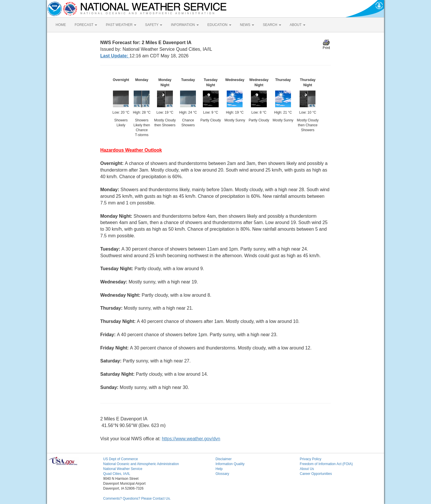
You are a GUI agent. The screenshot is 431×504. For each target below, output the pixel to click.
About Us (307, 469)
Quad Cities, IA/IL (117, 474)
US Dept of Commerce (121, 459)
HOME (61, 25)
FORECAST (86, 25)
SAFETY (154, 25)
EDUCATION (219, 25)
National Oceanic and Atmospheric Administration (141, 464)
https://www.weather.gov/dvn (191, 439)
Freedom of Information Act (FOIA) (326, 464)
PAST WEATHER (121, 25)
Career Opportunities (316, 474)
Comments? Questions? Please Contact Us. (137, 499)
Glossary (222, 474)
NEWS (247, 25)
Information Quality (230, 464)
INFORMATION (185, 25)
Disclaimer (224, 459)
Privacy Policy (311, 459)
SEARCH (272, 25)
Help (219, 469)
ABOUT (298, 25)
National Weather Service (123, 469)
